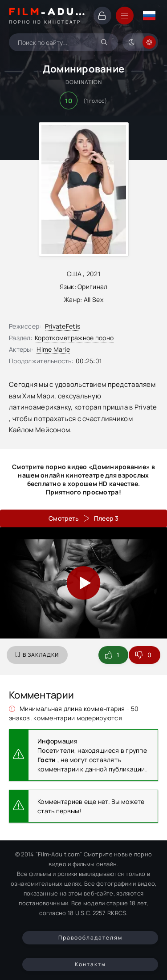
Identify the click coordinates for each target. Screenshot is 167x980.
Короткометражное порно (74, 338)
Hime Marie (53, 349)
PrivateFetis (63, 326)
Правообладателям (90, 938)
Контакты (90, 964)
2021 (93, 274)
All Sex (94, 299)
